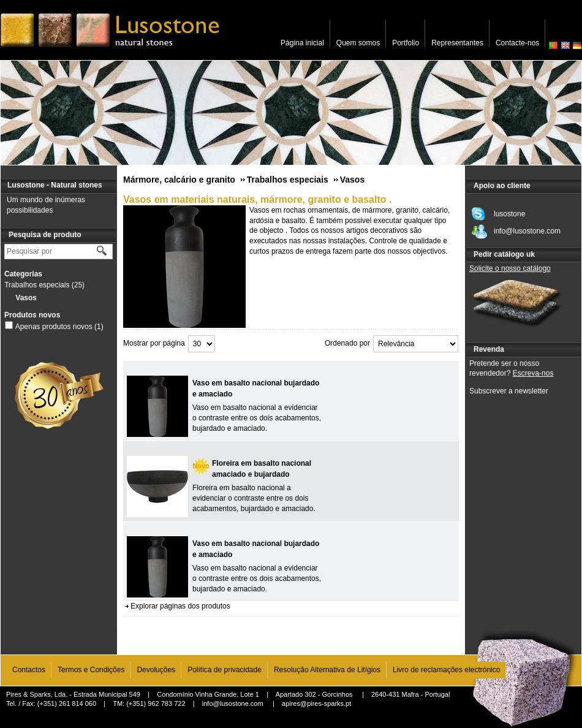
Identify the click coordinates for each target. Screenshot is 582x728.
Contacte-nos (517, 43)
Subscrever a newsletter (509, 391)
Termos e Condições (91, 670)
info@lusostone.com (233, 703)
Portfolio (406, 43)
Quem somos (358, 43)
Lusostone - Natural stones (55, 185)
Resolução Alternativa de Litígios (327, 670)
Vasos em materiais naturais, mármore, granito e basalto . (257, 199)
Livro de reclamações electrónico (446, 670)
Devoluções (156, 670)
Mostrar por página (154, 343)
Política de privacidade (225, 670)
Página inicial (302, 43)
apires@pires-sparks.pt (316, 703)
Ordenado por (347, 343)
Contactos (29, 670)
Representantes (457, 43)
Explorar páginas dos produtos (180, 606)
